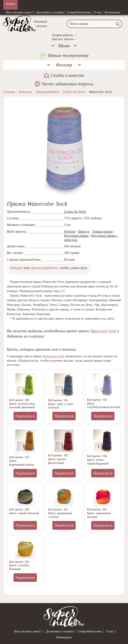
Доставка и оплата (50, 12)
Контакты (112, 12)
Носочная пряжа (76, 236)
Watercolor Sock (103, 331)
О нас (98, 12)
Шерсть (84, 231)
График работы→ (64, 35)
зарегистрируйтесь (44, 268)
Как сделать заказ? (20, 12)
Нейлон (70, 231)
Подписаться (25, 416)
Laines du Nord (75, 212)
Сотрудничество (79, 12)
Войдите (17, 268)
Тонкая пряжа (102, 231)
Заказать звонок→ (64, 39)
